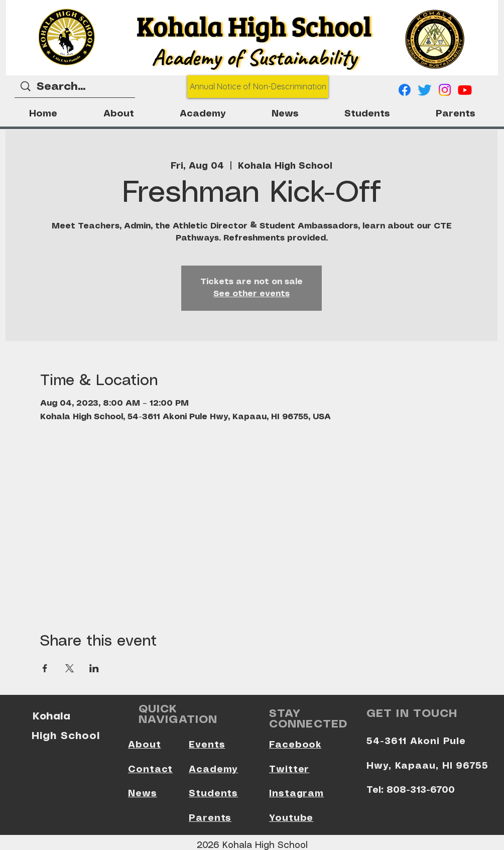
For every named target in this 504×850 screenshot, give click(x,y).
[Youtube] (465, 90)
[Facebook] (405, 90)
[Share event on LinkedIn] (94, 668)
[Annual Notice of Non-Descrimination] (258, 87)
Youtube (291, 818)
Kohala (51, 716)
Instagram (296, 794)
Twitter (289, 770)
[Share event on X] (70, 668)
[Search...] (75, 87)
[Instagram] (445, 90)
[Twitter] (425, 90)
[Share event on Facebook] (45, 668)
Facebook (295, 745)
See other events (251, 294)
